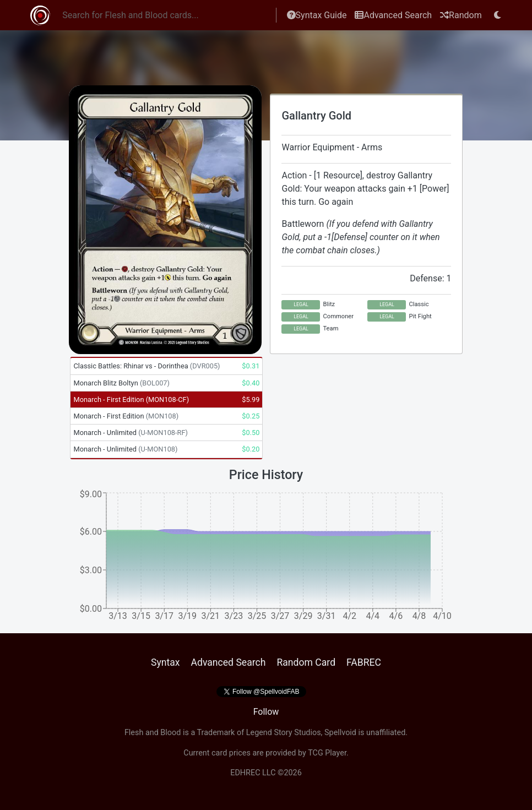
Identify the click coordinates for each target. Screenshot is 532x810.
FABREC (364, 662)
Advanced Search (393, 15)
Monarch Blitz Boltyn (121, 383)
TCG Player (327, 753)
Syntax (165, 662)
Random (461, 15)
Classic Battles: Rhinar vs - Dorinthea (146, 366)
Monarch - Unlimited (131, 433)
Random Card (306, 662)
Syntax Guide (317, 15)
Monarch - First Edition (131, 399)
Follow (266, 712)
